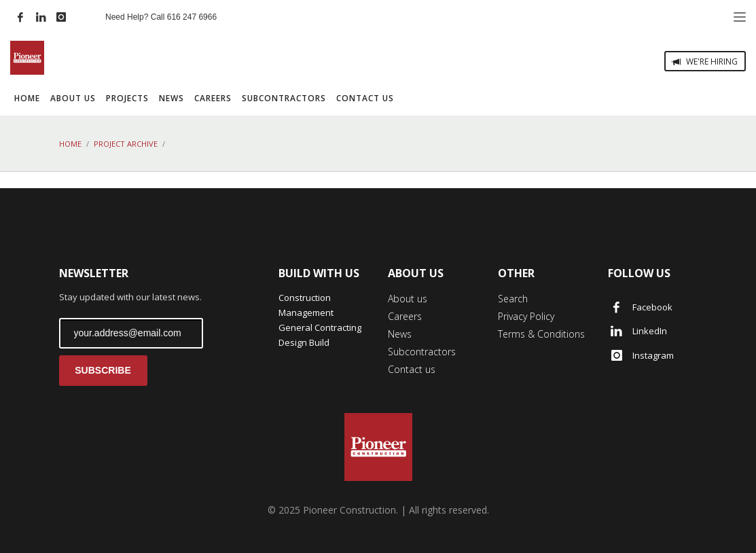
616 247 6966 (192, 17)
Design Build (304, 342)
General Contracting (320, 327)
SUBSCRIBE (103, 370)
